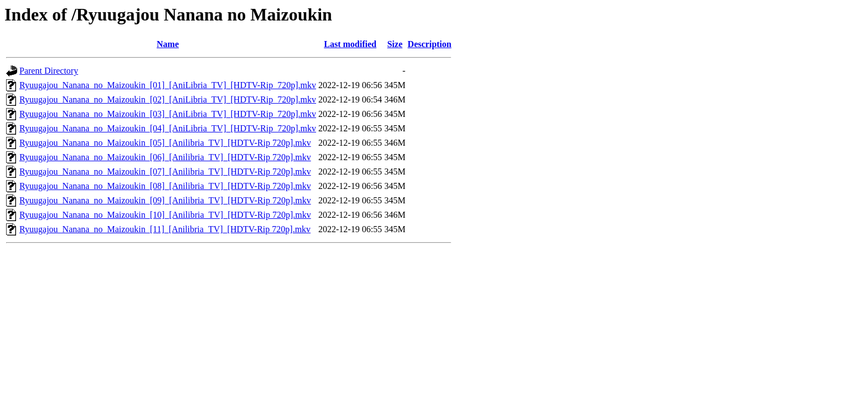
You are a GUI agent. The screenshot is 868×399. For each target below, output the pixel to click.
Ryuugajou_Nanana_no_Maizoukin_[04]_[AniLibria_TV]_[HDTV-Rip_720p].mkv (168, 128)
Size (395, 44)
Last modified (350, 44)
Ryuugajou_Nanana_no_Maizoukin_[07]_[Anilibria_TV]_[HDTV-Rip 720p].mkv (165, 172)
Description (429, 44)
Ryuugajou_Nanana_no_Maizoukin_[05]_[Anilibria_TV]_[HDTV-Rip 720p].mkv (165, 143)
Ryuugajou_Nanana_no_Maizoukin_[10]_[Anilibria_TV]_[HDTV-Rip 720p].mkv (165, 215)
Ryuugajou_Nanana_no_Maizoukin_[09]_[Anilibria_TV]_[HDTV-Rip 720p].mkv (165, 200)
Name (168, 44)
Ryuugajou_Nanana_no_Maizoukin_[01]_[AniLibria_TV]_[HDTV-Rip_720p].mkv (168, 85)
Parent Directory (49, 71)
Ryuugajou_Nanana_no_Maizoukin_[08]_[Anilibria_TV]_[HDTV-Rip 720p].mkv (165, 186)
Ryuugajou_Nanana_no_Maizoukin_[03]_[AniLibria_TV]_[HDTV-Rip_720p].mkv (168, 114)
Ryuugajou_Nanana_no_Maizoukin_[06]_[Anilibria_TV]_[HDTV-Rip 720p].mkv (165, 157)
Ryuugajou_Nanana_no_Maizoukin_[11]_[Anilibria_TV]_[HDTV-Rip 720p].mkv (165, 229)
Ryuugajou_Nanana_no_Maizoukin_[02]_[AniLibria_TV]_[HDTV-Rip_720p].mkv (168, 99)
